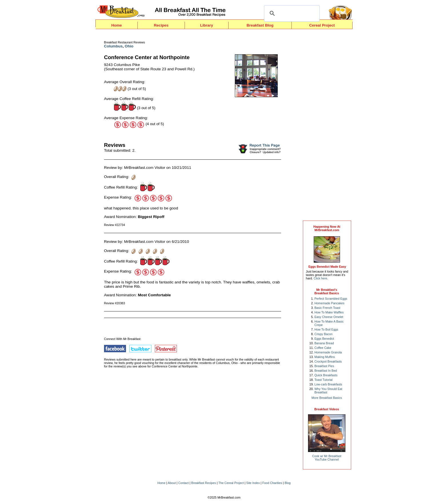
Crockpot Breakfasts (328, 361)
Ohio (129, 46)
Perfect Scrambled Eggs (331, 299)
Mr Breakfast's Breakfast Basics (327, 291)
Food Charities (272, 483)
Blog (288, 483)
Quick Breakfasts (326, 375)
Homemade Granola (328, 352)
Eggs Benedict (324, 339)
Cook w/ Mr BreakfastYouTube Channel (327, 458)
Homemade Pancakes (330, 303)
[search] (291, 13)
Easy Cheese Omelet (329, 317)
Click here (320, 278)
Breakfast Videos (327, 409)
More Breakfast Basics (327, 398)
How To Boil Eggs (326, 329)
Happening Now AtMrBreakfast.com (327, 228)
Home (116, 25)
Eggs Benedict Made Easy (327, 267)
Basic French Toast (327, 308)
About (172, 483)
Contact (184, 483)
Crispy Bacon (324, 334)
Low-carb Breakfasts (328, 384)
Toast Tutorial (324, 380)
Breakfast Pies (324, 366)
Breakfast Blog (260, 25)
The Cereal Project (231, 483)
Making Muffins (325, 357)
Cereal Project (322, 25)
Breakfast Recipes (203, 483)
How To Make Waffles (329, 312)
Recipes (161, 25)
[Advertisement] (327, 126)
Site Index (253, 483)
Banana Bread (324, 343)
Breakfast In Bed (326, 371)
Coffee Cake (323, 348)
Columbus (113, 46)
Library (206, 25)
